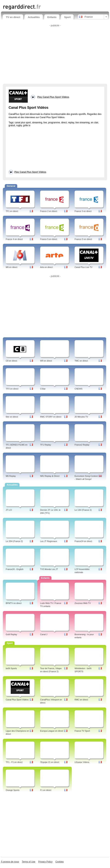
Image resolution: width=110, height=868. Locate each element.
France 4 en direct (14, 239)
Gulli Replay (11, 634)
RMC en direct (81, 700)
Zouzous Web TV (83, 603)
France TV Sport (82, 731)
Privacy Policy (45, 862)
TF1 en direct (12, 211)
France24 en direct (83, 541)
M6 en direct (12, 267)
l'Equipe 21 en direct (50, 762)
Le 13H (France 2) (83, 510)
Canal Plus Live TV (84, 267)
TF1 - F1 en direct (14, 762)
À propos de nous (10, 862)
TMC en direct (81, 361)
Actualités (34, 17)
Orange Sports (13, 790)
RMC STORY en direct (51, 417)
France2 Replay (82, 445)
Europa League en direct (52, 731)
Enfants (52, 17)
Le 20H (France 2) (14, 541)
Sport (67, 17)
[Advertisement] (55, 55)
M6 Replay (11, 476)
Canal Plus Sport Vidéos (17, 700)
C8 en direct (11, 361)
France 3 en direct (83, 211)
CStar (43, 389)
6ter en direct (12, 417)
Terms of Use (29, 862)
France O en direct (83, 239)
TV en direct (13, 17)
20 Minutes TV (81, 417)
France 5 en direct (49, 239)
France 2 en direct (49, 211)
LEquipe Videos (82, 762)
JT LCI (9, 510)
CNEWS (79, 389)
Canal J (44, 634)
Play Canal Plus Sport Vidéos (30, 172)
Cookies (59, 862)
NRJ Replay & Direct (50, 476)
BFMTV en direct (14, 603)
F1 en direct (46, 790)
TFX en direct (12, 389)
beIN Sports (11, 668)
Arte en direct (46, 267)
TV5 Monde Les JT (49, 569)
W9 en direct (46, 361)
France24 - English (15, 569)
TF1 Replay (46, 445)
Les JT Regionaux (49, 541)
